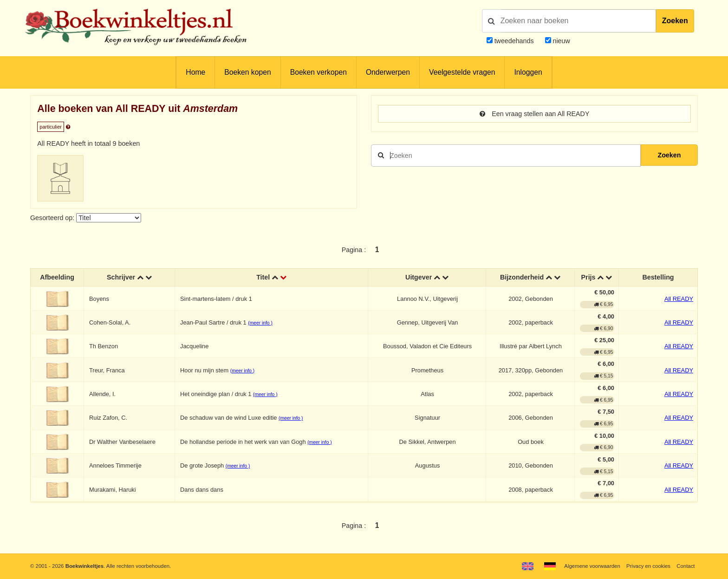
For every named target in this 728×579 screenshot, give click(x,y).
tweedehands (514, 41)
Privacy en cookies (648, 566)
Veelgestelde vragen (462, 72)
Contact (686, 566)
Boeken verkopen (318, 72)
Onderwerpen (388, 72)
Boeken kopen (247, 72)
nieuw (561, 41)
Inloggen (528, 72)
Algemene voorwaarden (592, 566)
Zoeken (675, 21)
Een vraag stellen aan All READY (535, 114)
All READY (679, 299)
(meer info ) (260, 323)
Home (195, 72)
